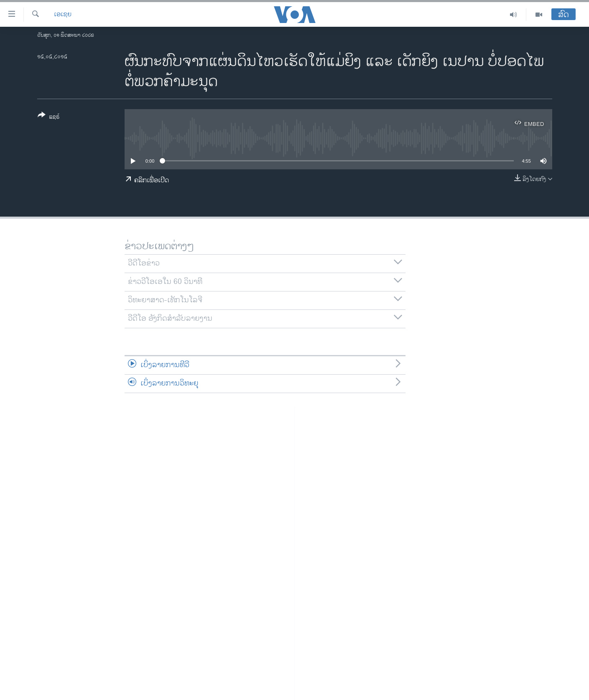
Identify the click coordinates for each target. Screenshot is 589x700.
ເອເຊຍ (63, 15)
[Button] (49, 118)
